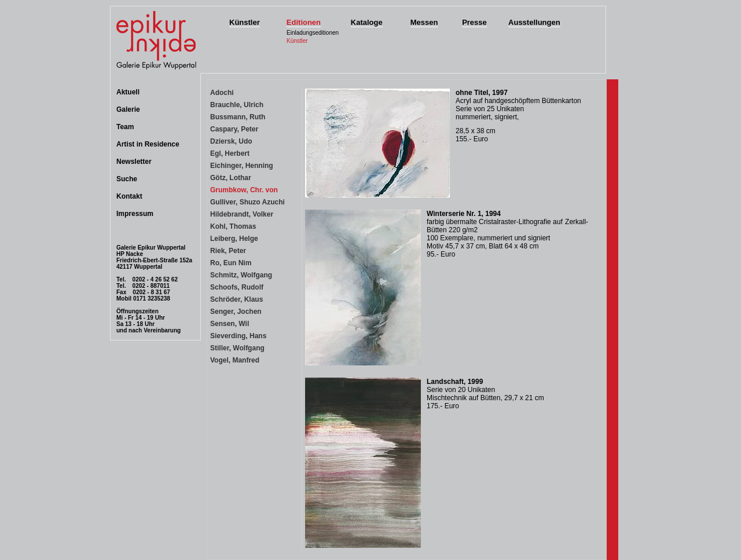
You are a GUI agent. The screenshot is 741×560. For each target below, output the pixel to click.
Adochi (222, 93)
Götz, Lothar (231, 178)
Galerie (128, 109)
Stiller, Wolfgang (237, 348)
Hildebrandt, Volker (242, 214)
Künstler (245, 22)
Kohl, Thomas (233, 226)
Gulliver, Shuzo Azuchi (247, 202)
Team (125, 127)
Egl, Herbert (230, 153)
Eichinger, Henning (242, 166)
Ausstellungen (534, 22)
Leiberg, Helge (234, 239)
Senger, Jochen (236, 312)
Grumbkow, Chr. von (244, 190)
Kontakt (129, 196)
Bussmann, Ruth (238, 117)
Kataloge (367, 22)
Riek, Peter (228, 251)
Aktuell (128, 92)
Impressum (135, 214)
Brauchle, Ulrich (237, 105)
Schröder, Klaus (236, 299)
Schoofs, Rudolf (237, 287)
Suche (127, 179)
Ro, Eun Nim (231, 263)
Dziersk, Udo (231, 141)
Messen (424, 22)
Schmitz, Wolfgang (241, 275)
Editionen (304, 22)
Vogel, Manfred (235, 360)
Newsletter (134, 162)
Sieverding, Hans (238, 336)
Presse (474, 22)
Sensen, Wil (230, 324)
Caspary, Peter (234, 129)
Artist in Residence (148, 144)
